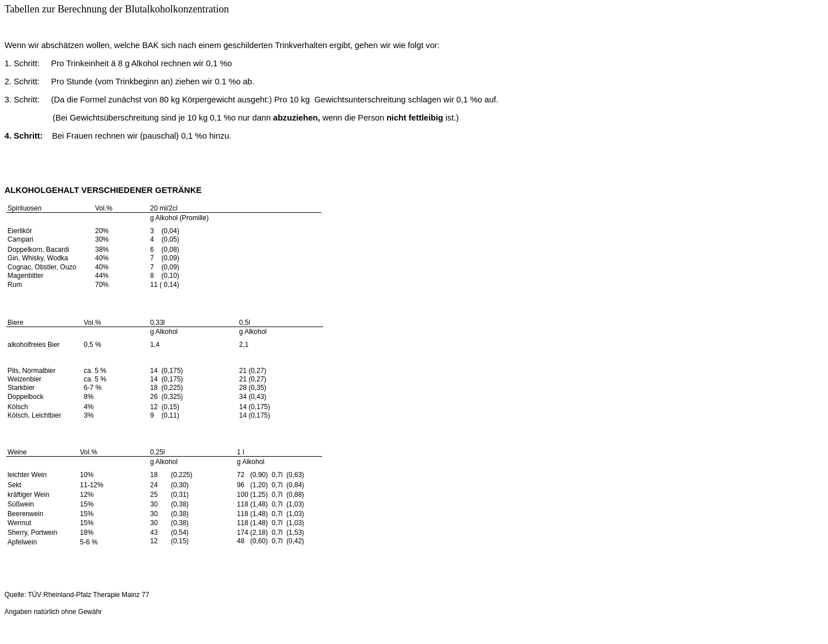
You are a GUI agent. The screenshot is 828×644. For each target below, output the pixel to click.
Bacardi (57, 250)
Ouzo (68, 267)
